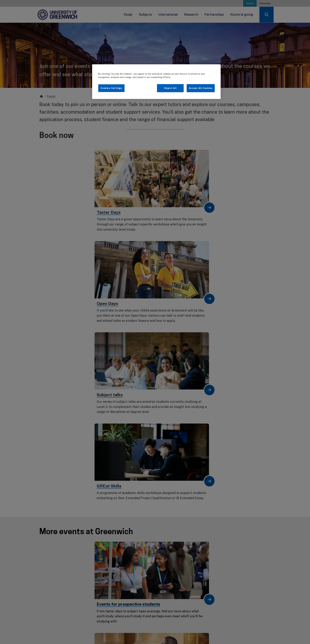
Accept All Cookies (201, 88)
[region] (156, 82)
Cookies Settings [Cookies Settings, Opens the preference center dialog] (111, 88)
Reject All (171, 88)
